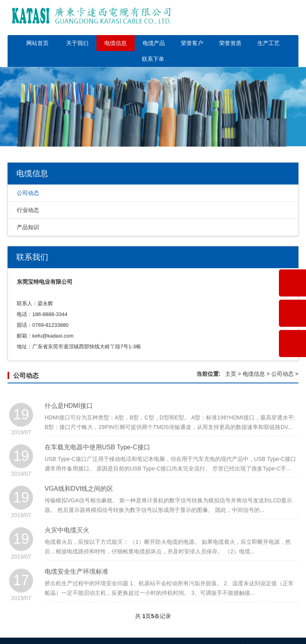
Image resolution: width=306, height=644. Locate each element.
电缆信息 (116, 43)
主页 (231, 374)
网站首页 (37, 43)
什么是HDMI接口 (69, 420)
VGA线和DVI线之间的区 (79, 503)
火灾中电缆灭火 (67, 544)
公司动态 (28, 193)
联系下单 (153, 59)
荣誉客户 (192, 43)
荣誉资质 (230, 43)
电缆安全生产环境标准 (76, 586)
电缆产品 (154, 43)
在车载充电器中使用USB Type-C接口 (97, 461)
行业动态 (28, 210)
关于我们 (77, 43)
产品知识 (28, 227)
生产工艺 (269, 43)
